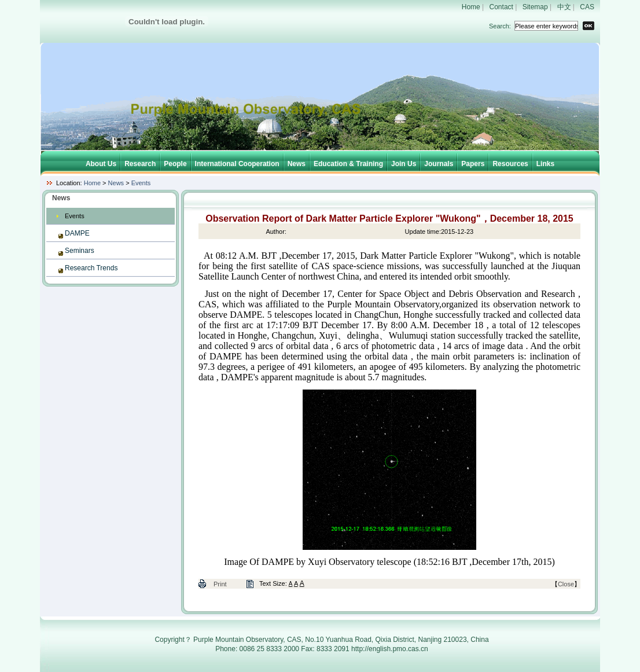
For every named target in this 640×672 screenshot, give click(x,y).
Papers (473, 164)
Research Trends (91, 268)
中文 (564, 7)
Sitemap (535, 7)
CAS (587, 7)
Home (471, 7)
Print (220, 584)
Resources (510, 164)
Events (141, 183)
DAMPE (77, 233)
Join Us (404, 164)
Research (140, 164)
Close (566, 584)
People (175, 164)
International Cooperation (237, 164)
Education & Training (348, 164)
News (297, 164)
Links (545, 164)
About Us (101, 164)
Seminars (80, 251)
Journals (439, 164)
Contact (501, 7)
